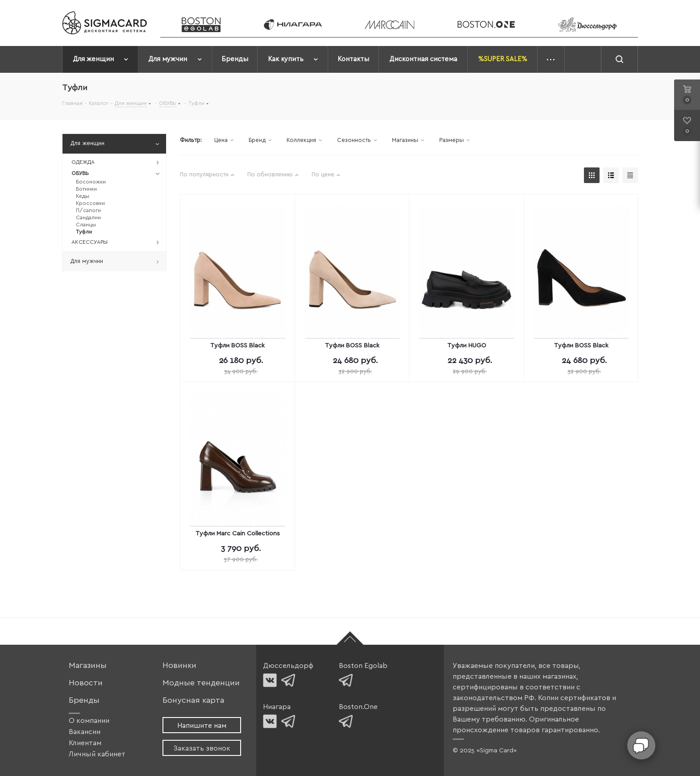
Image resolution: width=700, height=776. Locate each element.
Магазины (88, 665)
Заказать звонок (202, 748)
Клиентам (85, 743)
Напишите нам (202, 726)
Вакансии (85, 732)
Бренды (84, 700)
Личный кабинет (97, 754)
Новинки (179, 665)
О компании (89, 721)
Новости (86, 683)
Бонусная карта (193, 700)
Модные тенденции (201, 683)
